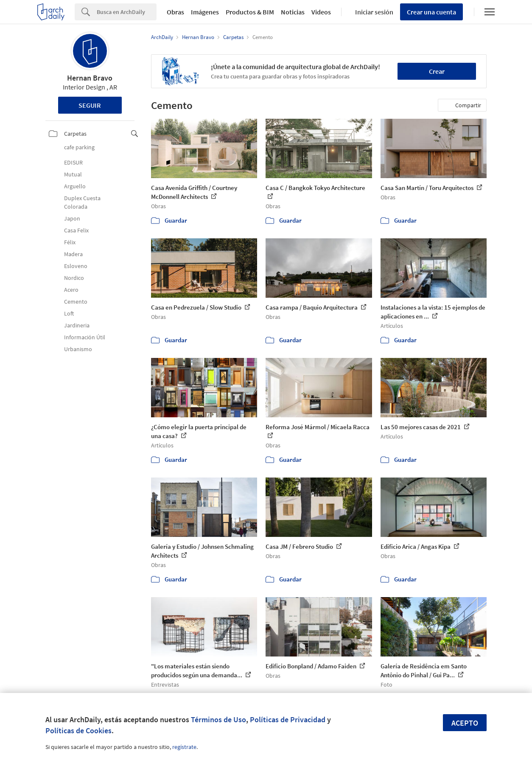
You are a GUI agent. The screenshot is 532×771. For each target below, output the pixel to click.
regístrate (184, 747)
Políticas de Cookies (78, 730)
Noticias (293, 12)
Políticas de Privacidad (288, 719)
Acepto (465, 723)
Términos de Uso (218, 719)
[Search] (127, 12)
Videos (321, 12)
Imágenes (205, 12)
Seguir (90, 105)
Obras (175, 12)
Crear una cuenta (431, 12)
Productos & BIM (250, 12)
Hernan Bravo (90, 78)
